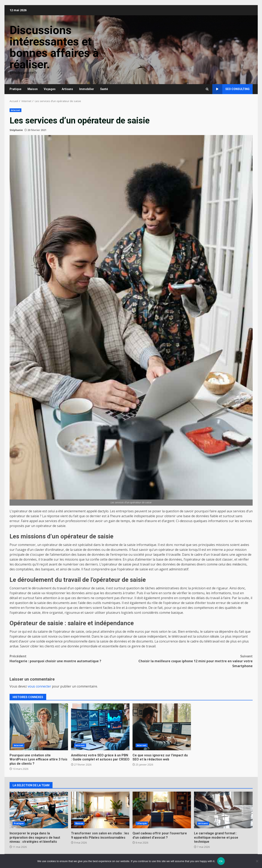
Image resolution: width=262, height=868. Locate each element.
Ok (221, 861)
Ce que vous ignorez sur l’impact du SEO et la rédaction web (162, 727)
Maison (33, 89)
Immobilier (87, 89)
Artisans (67, 89)
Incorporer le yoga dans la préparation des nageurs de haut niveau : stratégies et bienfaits (39, 810)
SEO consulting (231, 89)
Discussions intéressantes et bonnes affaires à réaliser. (54, 47)
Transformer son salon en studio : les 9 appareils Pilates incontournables (100, 810)
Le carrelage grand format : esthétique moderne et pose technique (223, 810)
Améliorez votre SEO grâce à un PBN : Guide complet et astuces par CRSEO (100, 727)
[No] (257, 861)
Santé (104, 89)
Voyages (50, 89)
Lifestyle (142, 823)
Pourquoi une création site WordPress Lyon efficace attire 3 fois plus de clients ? (39, 727)
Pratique (15, 89)
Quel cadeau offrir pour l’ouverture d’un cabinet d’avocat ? (162, 810)
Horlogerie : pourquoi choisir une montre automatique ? (70, 658)
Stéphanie (16, 130)
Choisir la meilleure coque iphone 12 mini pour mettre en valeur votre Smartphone (192, 661)
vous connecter (39, 686)
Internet (16, 110)
